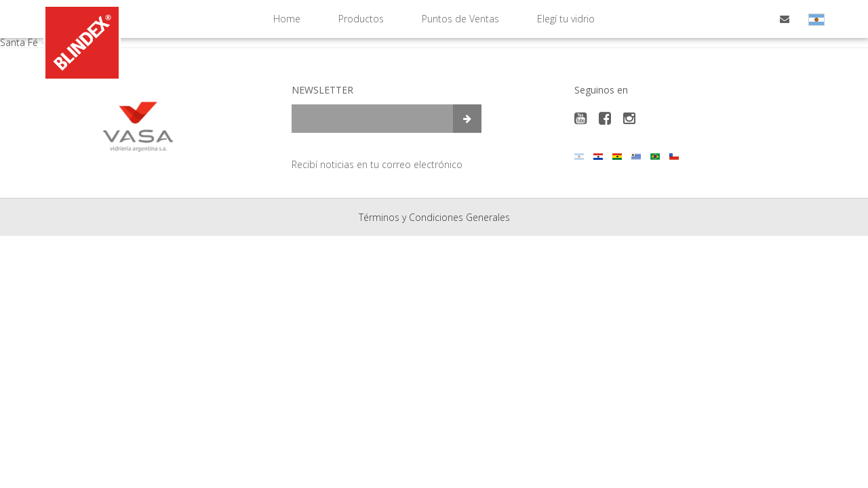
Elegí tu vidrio (566, 19)
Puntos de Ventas (460, 19)
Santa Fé (25, 42)
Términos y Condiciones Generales (434, 217)
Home (287, 19)
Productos (361, 19)
